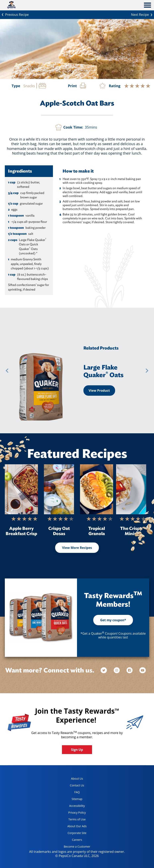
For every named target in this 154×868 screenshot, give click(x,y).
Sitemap (77, 799)
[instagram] (117, 670)
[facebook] (130, 670)
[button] (7, 371)
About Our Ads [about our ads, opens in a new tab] (74, 827)
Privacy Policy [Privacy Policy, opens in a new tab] (73, 813)
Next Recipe (143, 14)
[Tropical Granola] (97, 489)
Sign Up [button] (77, 750)
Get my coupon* (113, 620)
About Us (77, 779)
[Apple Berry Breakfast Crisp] (21, 489)
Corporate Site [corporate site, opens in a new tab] (74, 834)
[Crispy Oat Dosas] (59, 489)
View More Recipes (77, 548)
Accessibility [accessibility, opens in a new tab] (73, 807)
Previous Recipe (14, 14)
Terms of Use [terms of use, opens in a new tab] (73, 820)
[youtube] (143, 670)
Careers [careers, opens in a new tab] (71, 841)
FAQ (77, 792)
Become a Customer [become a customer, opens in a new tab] (75, 847)
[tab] (147, 6)
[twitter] (106, 670)
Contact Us (77, 785)
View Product (99, 391)
